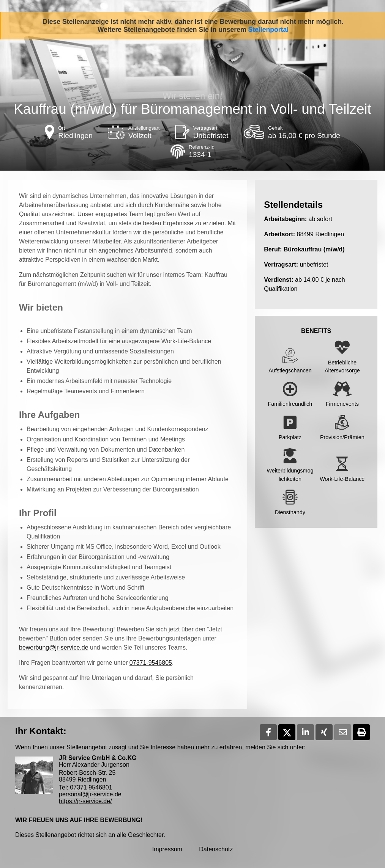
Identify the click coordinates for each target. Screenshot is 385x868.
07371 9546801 (91, 787)
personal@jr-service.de (90, 794)
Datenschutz (216, 849)
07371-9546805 (151, 663)
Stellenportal (269, 30)
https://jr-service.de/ (85, 801)
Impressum (167, 849)
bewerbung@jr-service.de (54, 647)
